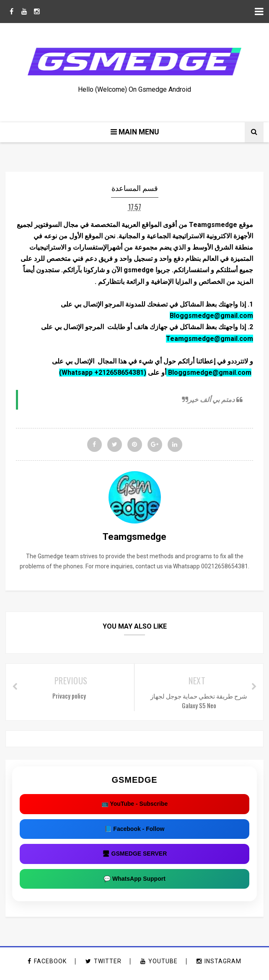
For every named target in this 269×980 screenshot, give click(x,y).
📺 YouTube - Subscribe (135, 808)
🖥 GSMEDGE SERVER (135, 858)
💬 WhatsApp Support (134, 883)
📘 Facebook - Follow (134, 833)
